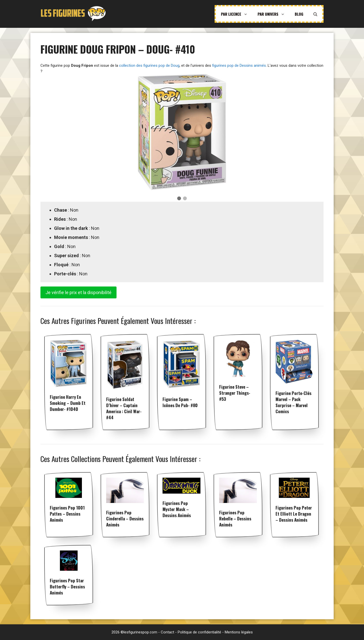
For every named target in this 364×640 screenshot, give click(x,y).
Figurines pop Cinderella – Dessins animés (125, 518)
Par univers (274, 14)
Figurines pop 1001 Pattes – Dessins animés (67, 514)
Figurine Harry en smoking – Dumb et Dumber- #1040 (68, 403)
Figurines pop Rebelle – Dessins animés (235, 518)
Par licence (237, 14)
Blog (299, 14)
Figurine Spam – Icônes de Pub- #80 (180, 402)
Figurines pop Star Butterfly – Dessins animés (67, 587)
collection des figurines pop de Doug (149, 65)
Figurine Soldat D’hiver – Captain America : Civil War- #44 (124, 408)
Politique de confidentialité (199, 632)
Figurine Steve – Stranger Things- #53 (235, 393)
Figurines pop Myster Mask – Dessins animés (177, 509)
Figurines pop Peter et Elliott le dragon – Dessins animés (294, 514)
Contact (167, 632)
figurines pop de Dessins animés (239, 65)
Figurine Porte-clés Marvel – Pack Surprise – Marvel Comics (293, 402)
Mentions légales (239, 632)
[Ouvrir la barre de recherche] (315, 14)
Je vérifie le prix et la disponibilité (78, 292)
